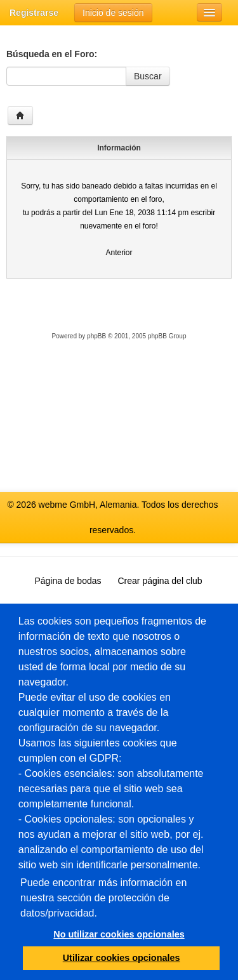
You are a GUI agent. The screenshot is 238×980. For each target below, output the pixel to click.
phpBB (96, 336)
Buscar (148, 76)
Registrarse (34, 13)
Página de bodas (68, 581)
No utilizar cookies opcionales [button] (119, 934)
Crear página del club (160, 581)
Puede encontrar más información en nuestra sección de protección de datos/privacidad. (103, 898)
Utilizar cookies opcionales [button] (122, 958)
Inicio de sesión (113, 13)
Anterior (119, 253)
